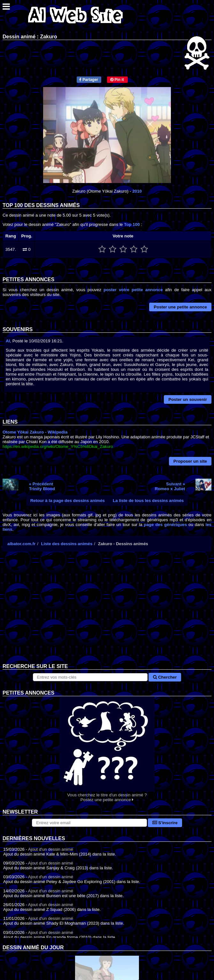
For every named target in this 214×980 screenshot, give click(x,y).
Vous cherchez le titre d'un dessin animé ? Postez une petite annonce (107, 749)
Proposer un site (190, 461)
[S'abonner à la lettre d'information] (89, 823)
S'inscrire (165, 823)
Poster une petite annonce (180, 307)
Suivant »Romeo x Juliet (170, 486)
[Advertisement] (107, 612)
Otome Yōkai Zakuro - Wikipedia (35, 432)
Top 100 (132, 224)
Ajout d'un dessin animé (51, 849)
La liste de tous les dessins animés (148, 501)
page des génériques (165, 525)
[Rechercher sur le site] (90, 677)
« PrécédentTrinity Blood (42, 486)
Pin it (117, 80)
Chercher (165, 677)
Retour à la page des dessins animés (68, 501)
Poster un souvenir (188, 399)
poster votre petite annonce (133, 290)
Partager (89, 80)
